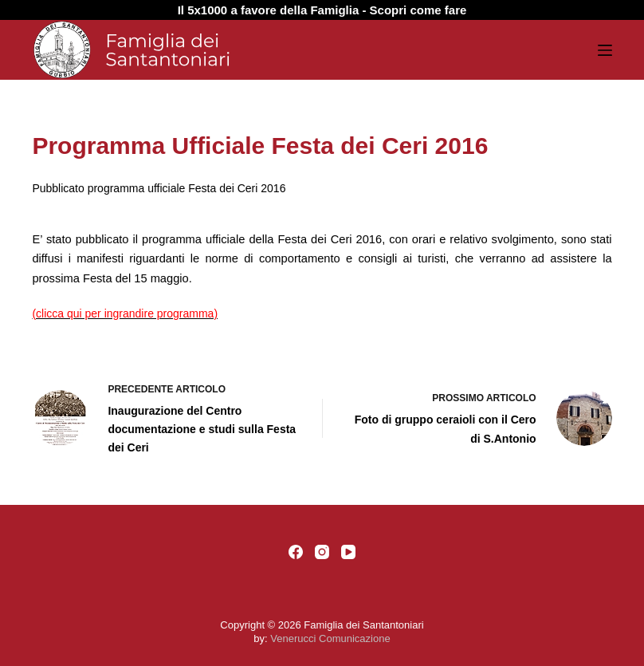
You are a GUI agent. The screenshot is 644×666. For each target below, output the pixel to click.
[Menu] (605, 50)
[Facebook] (296, 552)
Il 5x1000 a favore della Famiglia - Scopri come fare (322, 10)
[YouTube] (348, 552)
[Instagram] (322, 552)
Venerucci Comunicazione (330, 638)
